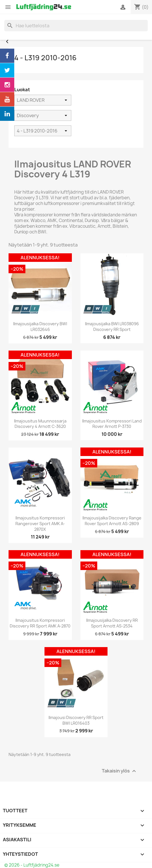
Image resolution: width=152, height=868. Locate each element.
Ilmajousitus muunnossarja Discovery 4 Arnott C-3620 (40, 424)
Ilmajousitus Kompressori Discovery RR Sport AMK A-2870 (40, 623)
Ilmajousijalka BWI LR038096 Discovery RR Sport (112, 327)
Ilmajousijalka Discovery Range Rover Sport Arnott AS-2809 (112, 521)
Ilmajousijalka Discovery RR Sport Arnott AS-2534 (112, 623)
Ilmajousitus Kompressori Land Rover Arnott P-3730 (112, 424)
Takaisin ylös (120, 771)
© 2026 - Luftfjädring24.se (32, 865)
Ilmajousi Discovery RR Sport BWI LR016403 (76, 720)
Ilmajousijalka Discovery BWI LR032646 (40, 327)
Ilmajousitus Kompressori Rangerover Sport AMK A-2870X (40, 524)
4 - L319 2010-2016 (45, 58)
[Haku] (76, 26)
